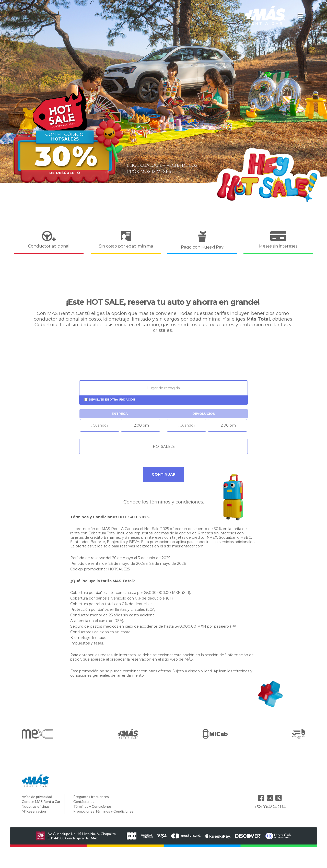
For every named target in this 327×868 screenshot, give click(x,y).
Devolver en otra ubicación (112, 400)
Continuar (164, 474)
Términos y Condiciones (92, 806)
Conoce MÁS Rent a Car (41, 801)
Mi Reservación (34, 811)
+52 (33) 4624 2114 (270, 807)
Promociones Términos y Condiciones (103, 811)
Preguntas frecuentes (91, 797)
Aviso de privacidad (37, 797)
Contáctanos (84, 801)
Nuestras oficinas (36, 806)
